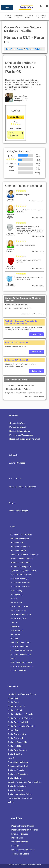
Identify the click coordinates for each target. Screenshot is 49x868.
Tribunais (15, 622)
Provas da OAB (17, 543)
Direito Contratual (15, 790)
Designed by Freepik (18, 511)
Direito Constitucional (17, 786)
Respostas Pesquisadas (21, 662)
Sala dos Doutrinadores (21, 575)
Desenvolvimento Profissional (25, 830)
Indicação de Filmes (19, 646)
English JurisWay (18, 670)
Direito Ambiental (15, 738)
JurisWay (10, 49)
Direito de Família (15, 710)
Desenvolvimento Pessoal (23, 826)
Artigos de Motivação (20, 579)
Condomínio (13, 730)
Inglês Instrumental (20, 842)
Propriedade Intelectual (18, 762)
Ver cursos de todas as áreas (35, 397)
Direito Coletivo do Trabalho (20, 718)
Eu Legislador (17, 594)
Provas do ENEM (18, 551)
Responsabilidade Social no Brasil (24, 439)
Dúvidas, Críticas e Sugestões (23, 487)
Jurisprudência (17, 630)
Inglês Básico (17, 838)
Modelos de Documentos (22, 559)
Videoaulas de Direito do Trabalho (18, 389)
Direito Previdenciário (17, 750)
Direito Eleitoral (14, 778)
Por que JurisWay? (18, 427)
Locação (11, 758)
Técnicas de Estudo (20, 854)
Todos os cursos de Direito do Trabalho (20, 385)
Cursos (20, 49)
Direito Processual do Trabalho (21, 726)
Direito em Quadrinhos (20, 642)
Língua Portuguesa (20, 834)
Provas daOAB (18, 16)
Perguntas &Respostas (41, 16)
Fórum (13, 658)
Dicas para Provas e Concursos (25, 555)
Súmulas (14, 638)
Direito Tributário (15, 754)
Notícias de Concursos (21, 586)
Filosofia (15, 846)
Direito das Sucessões (17, 774)
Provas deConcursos (29, 16)
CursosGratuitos (8, 16)
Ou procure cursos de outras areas (33, 314)
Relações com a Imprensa (23, 850)
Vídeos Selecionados (20, 539)
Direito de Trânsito (16, 770)
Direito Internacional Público (20, 794)
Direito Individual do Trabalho (21, 714)
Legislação (15, 626)
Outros (11, 802)
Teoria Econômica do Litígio (20, 798)
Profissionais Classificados (21, 435)
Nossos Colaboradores (19, 431)
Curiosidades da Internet (21, 650)
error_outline (22, 133)
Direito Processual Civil (18, 722)
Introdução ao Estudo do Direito (22, 694)
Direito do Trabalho (34, 49)
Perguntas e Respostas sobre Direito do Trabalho (24, 393)
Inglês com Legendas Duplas (23, 571)
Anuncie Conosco (17, 463)
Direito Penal (13, 702)
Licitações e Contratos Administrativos (24, 782)
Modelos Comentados (20, 563)
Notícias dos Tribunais (20, 583)
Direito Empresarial (16, 706)
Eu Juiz (14, 599)
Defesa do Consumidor (21, 614)
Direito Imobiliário (15, 746)
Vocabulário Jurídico (19, 606)
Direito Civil (13, 698)
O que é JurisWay (17, 423)
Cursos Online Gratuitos (21, 535)
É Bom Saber (16, 602)
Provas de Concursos (20, 547)
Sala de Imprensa (18, 610)
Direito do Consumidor (17, 742)
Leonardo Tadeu (21, 96)
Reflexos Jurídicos (19, 618)
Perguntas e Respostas (21, 567)
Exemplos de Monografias (22, 666)
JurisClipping (16, 591)
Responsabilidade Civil (18, 766)
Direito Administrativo (17, 734)
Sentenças (15, 634)
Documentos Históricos (21, 654)
